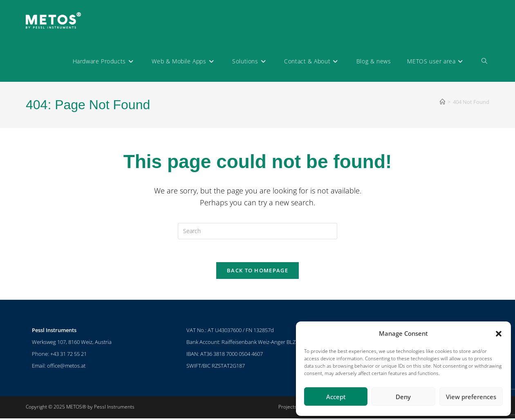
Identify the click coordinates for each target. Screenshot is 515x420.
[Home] (442, 102)
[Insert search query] (257, 231)
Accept (336, 397)
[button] (499, 334)
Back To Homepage (257, 272)
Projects (288, 408)
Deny (403, 397)
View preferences (471, 397)
